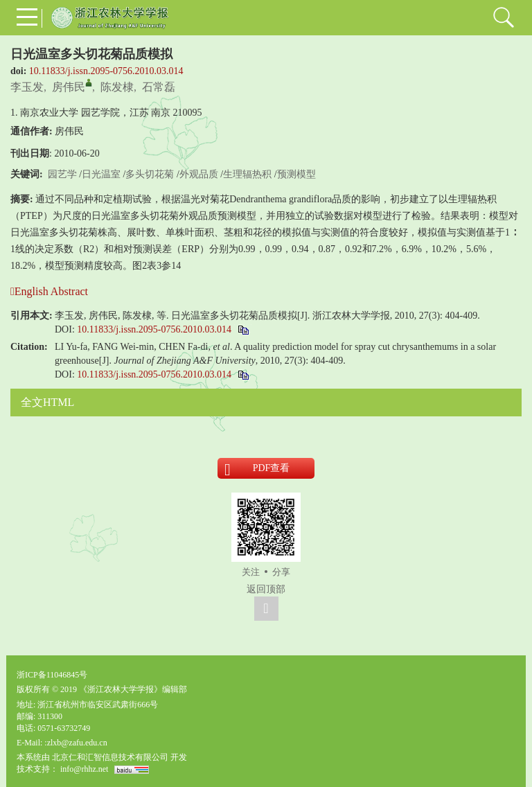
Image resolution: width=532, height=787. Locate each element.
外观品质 (199, 174)
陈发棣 (117, 87)
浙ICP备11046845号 (52, 675)
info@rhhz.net (84, 769)
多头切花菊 (150, 174)
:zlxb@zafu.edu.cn (76, 743)
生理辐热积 (247, 174)
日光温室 (101, 174)
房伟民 (69, 87)
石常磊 (159, 87)
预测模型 (296, 174)
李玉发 (27, 87)
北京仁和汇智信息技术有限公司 (110, 757)
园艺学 (62, 174)
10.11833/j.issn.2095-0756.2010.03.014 (106, 71)
